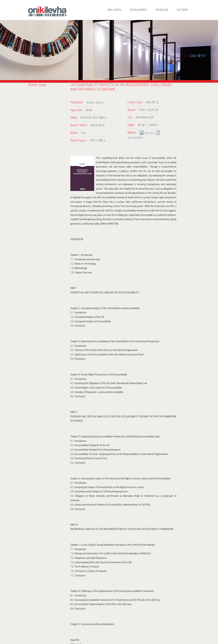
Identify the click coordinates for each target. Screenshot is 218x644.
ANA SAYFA (114, 10)
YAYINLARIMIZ (138, 10)
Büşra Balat (95, 102)
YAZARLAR (162, 10)
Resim (146, 133)
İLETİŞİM (182, 10)
